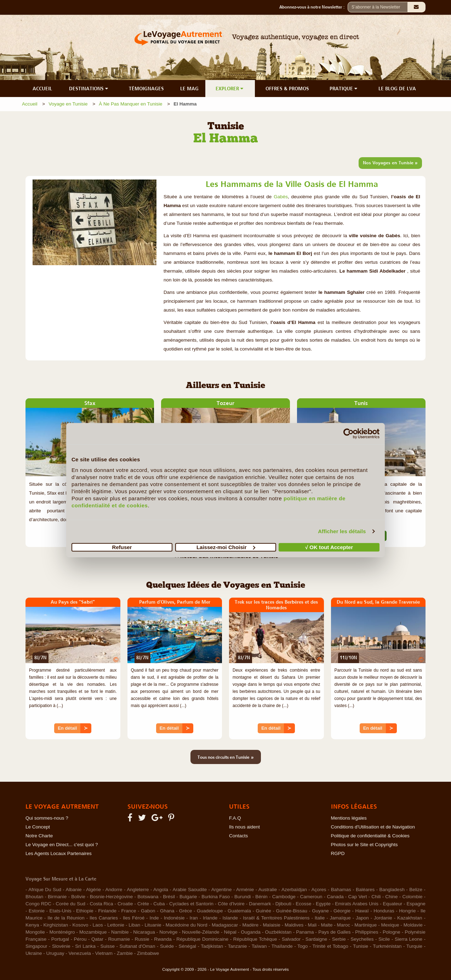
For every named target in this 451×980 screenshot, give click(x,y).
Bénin (261, 897)
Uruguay (55, 953)
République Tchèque (255, 939)
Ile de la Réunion (66, 918)
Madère (250, 925)
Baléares (365, 890)
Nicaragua (144, 932)
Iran (194, 918)
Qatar (97, 939)
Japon (362, 918)
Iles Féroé (134, 918)
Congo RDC (38, 904)
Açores (319, 890)
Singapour (36, 946)
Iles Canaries (104, 918)
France (129, 911)
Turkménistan (387, 946)
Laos (98, 925)
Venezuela (80, 953)
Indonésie (174, 918)
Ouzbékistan (278, 932)
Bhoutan (34, 897)
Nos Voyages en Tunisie (390, 163)
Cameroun (311, 897)
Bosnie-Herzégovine (112, 897)
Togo (302, 946)
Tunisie (361, 946)
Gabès (281, 197)
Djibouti (283, 904)
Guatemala (239, 911)
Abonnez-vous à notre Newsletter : (313, 7)
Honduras (384, 911)
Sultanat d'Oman (138, 946)
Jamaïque (340, 918)
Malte (327, 925)
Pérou (80, 939)
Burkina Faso (216, 897)
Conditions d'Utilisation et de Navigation (373, 827)
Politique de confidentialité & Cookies (370, 836)
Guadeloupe (210, 911)
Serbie (339, 939)
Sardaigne (316, 939)
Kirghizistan (56, 925)
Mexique (390, 925)
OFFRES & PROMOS (287, 89)
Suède (167, 946)
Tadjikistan (212, 946)
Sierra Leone (409, 939)
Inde (154, 918)
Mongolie (35, 932)
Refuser (122, 547)
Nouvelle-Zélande (201, 932)
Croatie (125, 904)
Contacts (238, 836)
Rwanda (163, 939)
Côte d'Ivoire (231, 904)
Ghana (167, 911)
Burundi (243, 897)
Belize (416, 890)
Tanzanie (237, 946)
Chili (376, 897)
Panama (305, 932)
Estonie (37, 911)
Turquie (414, 946)
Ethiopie (85, 911)
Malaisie (272, 925)
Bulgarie (188, 897)
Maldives (294, 925)
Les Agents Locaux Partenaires (59, 853)
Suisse (108, 946)
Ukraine (34, 953)
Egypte (323, 904)
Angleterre (138, 890)
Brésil (169, 897)
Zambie (125, 953)
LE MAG (189, 89)
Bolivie (78, 897)
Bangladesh (392, 890)
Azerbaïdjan (294, 890)
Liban (134, 925)
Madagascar (225, 925)
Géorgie (342, 911)
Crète (143, 904)
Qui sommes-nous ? (47, 818)
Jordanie (383, 918)
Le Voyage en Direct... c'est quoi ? (62, 845)
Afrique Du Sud (45, 890)
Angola (161, 890)
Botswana (148, 897)
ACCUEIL (42, 89)
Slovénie (61, 946)
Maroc (344, 925)
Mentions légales (349, 818)
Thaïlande (282, 946)
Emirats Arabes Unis (357, 904)
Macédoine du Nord (187, 925)
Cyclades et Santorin (191, 904)
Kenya (32, 925)
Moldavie (413, 925)
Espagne (416, 904)
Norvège (168, 932)
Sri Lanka (85, 946)
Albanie (73, 890)
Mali (312, 925)
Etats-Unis (60, 911)
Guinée (263, 911)
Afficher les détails (342, 531)
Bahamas (341, 890)
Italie (320, 918)
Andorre (114, 890)
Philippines (367, 932)
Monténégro (62, 932)
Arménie (245, 890)
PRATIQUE (344, 89)
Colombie (412, 897)
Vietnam (104, 953)
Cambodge (284, 897)
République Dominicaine (202, 939)
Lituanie (153, 925)
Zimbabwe (148, 953)
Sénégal (187, 946)
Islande (230, 918)
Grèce (186, 911)
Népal (230, 932)
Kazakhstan (410, 918)
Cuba (159, 904)
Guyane (320, 911)
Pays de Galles (334, 932)
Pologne (392, 932)
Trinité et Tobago (330, 946)
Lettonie (116, 925)
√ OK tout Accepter (329, 547)
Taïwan (259, 946)
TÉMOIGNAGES (146, 89)
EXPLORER (230, 89)
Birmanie (57, 897)
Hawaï (362, 911)
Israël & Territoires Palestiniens (276, 918)
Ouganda (251, 932)
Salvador (291, 939)
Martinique (366, 925)
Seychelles (362, 939)
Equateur (392, 904)
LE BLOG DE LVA (397, 89)
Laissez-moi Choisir (226, 547)
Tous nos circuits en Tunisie (226, 757)
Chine (391, 897)
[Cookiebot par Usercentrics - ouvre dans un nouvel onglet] (349, 434)
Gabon (148, 911)
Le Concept (38, 827)
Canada (335, 897)
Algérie (93, 890)
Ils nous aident (244, 827)
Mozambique (93, 932)
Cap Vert (357, 897)
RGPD (338, 853)
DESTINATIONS (89, 89)
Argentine (222, 890)
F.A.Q (235, 818)
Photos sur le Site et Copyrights (364, 845)
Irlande (210, 918)
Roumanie (119, 939)
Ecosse (303, 904)
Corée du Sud (70, 904)
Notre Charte (39, 836)
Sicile (384, 939)
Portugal (60, 939)
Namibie (120, 932)
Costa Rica (101, 904)
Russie (142, 939)
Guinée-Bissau (292, 911)
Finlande (107, 911)
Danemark (260, 904)
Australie (268, 890)
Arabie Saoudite (190, 890)
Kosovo (80, 925)
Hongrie (407, 911)
